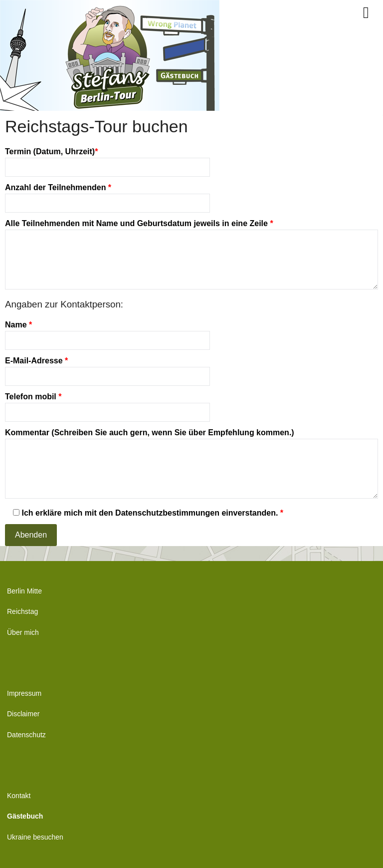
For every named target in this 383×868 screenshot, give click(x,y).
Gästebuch (25, 816)
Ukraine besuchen (35, 837)
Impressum (24, 693)
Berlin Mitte (24, 591)
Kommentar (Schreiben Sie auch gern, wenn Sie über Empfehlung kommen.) (191, 464)
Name (107, 332)
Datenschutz (26, 735)
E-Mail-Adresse (107, 368)
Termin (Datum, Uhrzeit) (107, 159)
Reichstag (22, 611)
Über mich (23, 632)
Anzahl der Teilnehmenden (107, 195)
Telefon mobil (107, 404)
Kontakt (19, 796)
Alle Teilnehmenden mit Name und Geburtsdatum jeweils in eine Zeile (191, 255)
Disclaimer (23, 714)
